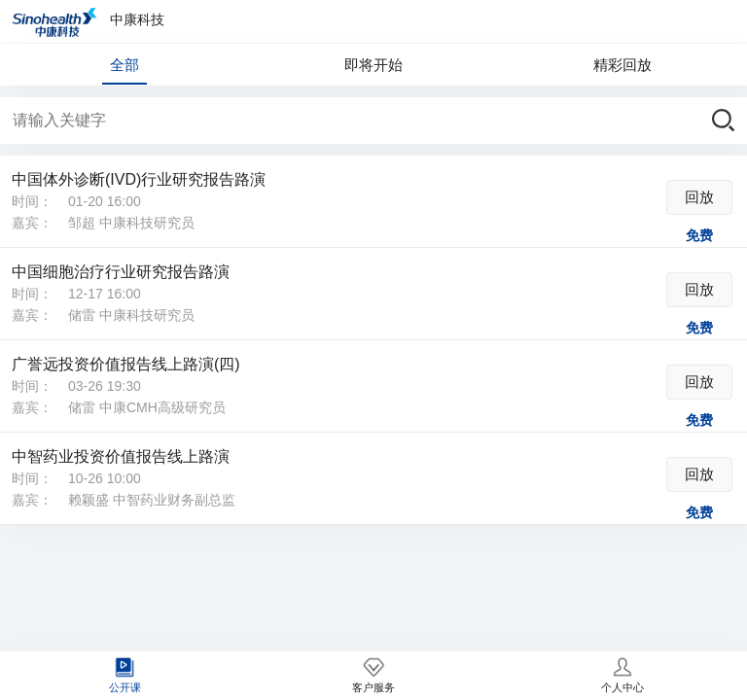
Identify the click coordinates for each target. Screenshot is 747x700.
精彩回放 (622, 65)
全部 (124, 65)
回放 (699, 197)
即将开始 (373, 65)
